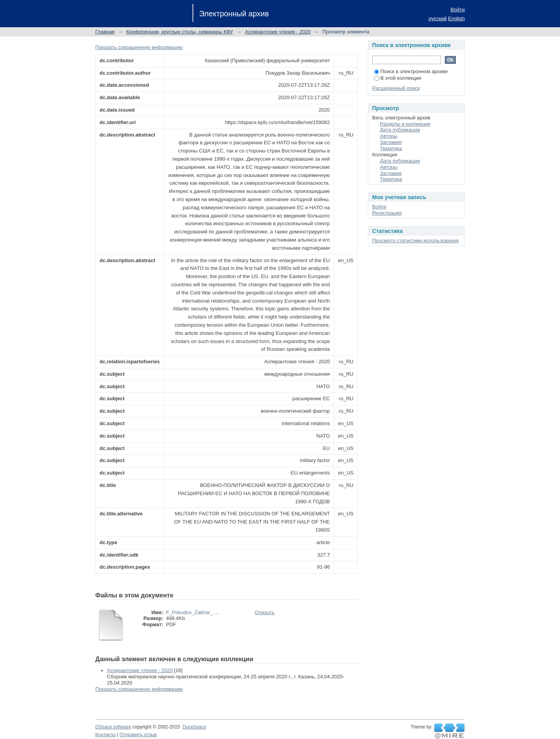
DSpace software (113, 727)
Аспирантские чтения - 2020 (278, 32)
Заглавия (391, 142)
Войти (458, 10)
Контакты (105, 735)
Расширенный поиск (396, 88)
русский (438, 18)
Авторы (389, 136)
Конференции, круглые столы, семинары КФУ (180, 32)
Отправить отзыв (138, 735)
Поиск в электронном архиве (411, 71)
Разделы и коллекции (405, 124)
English (456, 18)
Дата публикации (400, 130)
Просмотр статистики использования (415, 241)
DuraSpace (194, 727)
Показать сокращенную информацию (139, 47)
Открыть (265, 612)
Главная (105, 32)
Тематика (391, 148)
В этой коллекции (398, 78)
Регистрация (387, 213)
